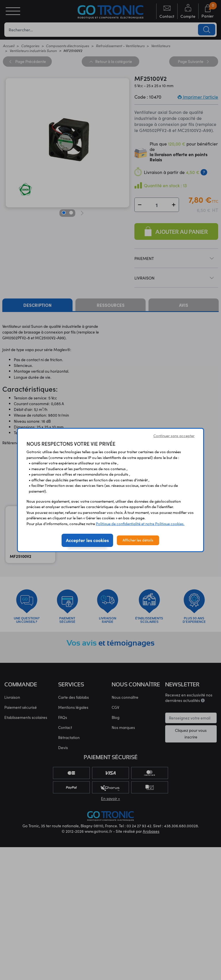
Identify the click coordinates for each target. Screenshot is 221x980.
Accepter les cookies (87, 540)
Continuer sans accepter (174, 436)
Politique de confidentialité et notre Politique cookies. (140, 524)
